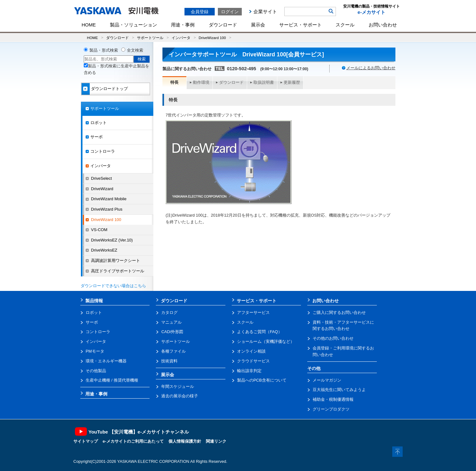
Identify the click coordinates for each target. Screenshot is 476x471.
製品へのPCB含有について (262, 380)
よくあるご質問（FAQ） (260, 332)
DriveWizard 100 (212, 38)
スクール (345, 25)
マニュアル (171, 322)
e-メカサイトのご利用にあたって (133, 441)
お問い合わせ (383, 25)
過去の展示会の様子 (180, 396)
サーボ (96, 137)
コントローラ (103, 151)
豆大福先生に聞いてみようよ (339, 390)
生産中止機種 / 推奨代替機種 (112, 380)
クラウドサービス (253, 361)
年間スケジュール (178, 386)
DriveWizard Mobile (109, 199)
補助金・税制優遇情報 (333, 399)
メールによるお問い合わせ (371, 68)
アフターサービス (253, 312)
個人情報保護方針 (185, 441)
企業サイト (265, 11)
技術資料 (169, 361)
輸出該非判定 (249, 371)
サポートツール (150, 38)
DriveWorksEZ (104, 250)
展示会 (258, 25)
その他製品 (96, 371)
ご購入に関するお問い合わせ (339, 312)
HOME (89, 25)
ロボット (99, 123)
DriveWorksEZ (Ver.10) (112, 240)
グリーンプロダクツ (331, 409)
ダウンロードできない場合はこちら (113, 286)
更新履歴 (292, 82)
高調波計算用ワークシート (116, 261)
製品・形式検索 (104, 50)
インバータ (181, 38)
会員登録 (200, 12)
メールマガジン (327, 380)
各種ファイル (173, 351)
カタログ (169, 312)
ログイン (230, 12)
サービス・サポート (300, 25)
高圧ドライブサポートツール (118, 271)
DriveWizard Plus (107, 209)
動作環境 (201, 82)
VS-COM (99, 230)
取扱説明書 (264, 82)
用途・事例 (183, 25)
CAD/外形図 (172, 332)
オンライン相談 (251, 351)
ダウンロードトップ (109, 89)
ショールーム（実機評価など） (266, 341)
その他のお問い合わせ (333, 338)
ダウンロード (223, 25)
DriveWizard (102, 189)
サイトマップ (86, 441)
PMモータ (95, 351)
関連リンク (216, 441)
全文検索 (135, 50)
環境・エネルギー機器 (106, 361)
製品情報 (94, 301)
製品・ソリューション (133, 25)
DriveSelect (101, 178)
